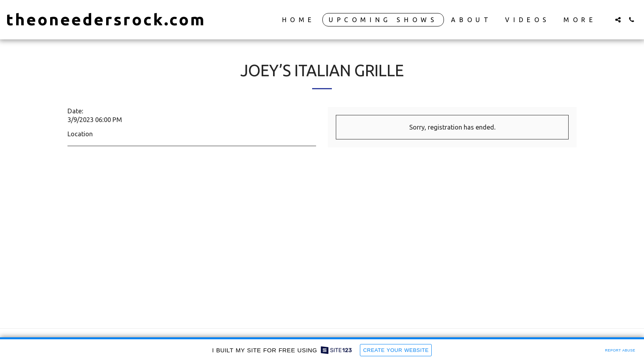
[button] (618, 20)
